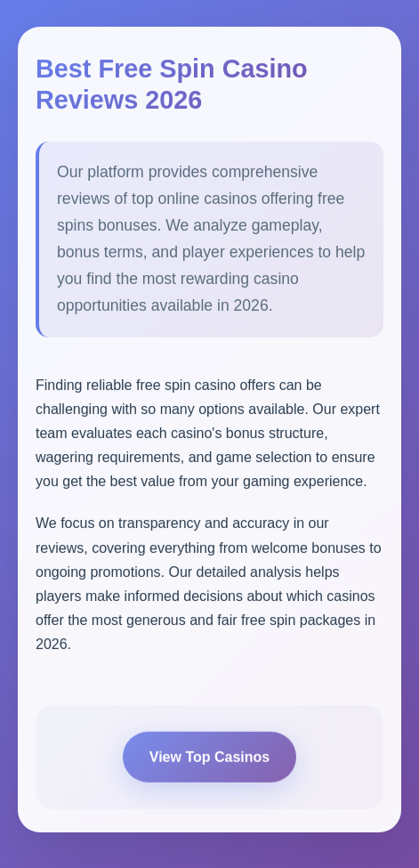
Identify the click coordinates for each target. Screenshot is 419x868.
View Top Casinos (209, 759)
